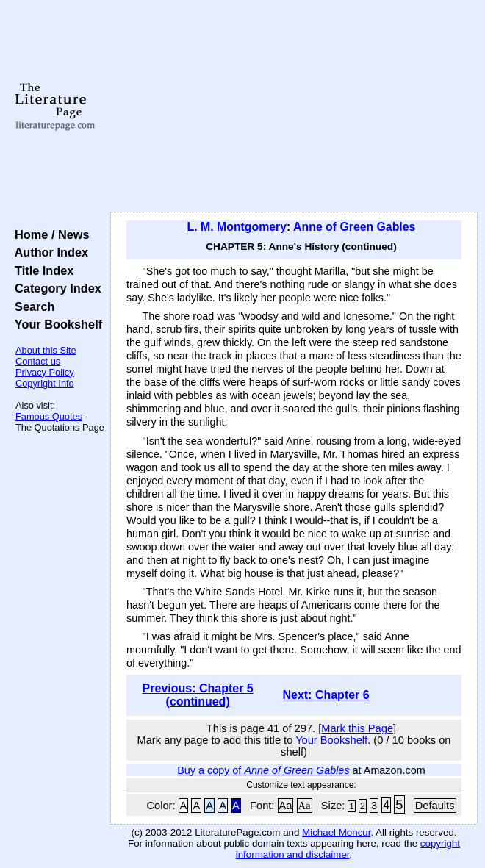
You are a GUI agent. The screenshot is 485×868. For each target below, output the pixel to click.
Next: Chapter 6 (326, 695)
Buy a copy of (263, 770)
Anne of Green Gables (354, 227)
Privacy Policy (45, 372)
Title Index (41, 270)
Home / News (49, 234)
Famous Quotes (49, 416)
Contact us (38, 361)
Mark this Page (357, 728)
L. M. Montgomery (237, 227)
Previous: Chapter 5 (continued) (198, 695)
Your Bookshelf (55, 324)
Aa (286, 806)
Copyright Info (45, 383)
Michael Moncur (336, 832)
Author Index (48, 252)
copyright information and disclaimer (348, 849)
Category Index (55, 288)
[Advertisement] (294, 107)
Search (31, 306)
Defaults (435, 806)
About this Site (46, 350)
